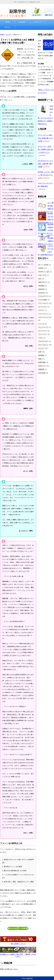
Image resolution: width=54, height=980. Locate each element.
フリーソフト (43, 334)
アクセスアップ (43, 296)
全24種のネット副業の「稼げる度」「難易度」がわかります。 (18, 954)
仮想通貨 (41, 355)
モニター (9, 35)
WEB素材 (41, 286)
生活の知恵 (42, 373)
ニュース (41, 324)
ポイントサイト (43, 345)
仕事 (40, 352)
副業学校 (18, 11)
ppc (48, 272)
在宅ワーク (42, 366)
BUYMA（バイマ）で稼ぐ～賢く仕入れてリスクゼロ (46, 175)
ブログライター (43, 341)
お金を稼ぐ (23, 22)
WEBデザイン (43, 282)
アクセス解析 (43, 300)
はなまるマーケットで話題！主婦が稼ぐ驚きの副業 (45, 164)
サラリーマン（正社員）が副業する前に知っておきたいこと (45, 149)
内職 (40, 359)
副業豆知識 (42, 362)
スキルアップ (38, 22)
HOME (7, 22)
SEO (40, 279)
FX (39, 265)
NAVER (41, 272)
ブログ (40, 338)
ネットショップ (43, 327)
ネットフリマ (43, 331)
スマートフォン (43, 314)
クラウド (41, 310)
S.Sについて (42, 275)
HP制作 (41, 268)
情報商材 (41, 369)
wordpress (42, 293)
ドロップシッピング (45, 317)
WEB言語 (41, 289)
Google (46, 265)
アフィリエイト (43, 303)
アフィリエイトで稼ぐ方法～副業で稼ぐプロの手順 (45, 138)
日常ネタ (7, 27)
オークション (43, 307)
